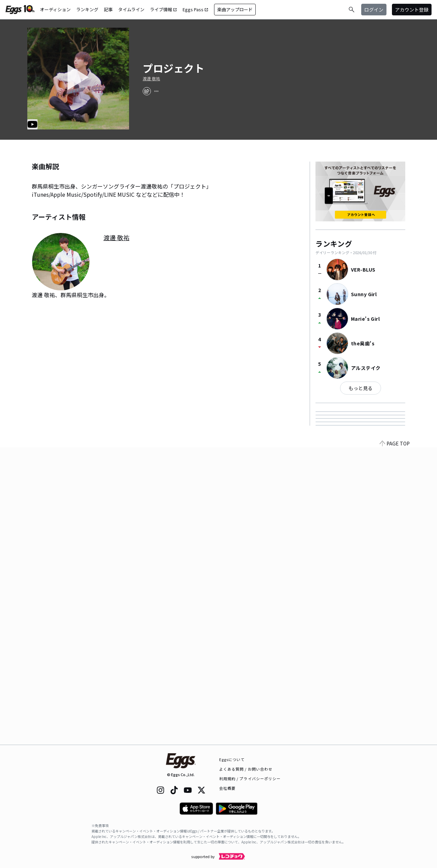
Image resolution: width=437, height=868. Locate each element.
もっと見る (361, 388)
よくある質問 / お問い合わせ (246, 769)
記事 (108, 9)
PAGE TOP (395, 741)
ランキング (87, 9)
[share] (147, 91)
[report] (156, 91)
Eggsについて (232, 759)
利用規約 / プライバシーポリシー (250, 779)
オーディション (55, 9)
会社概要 (227, 788)
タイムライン (131, 9)
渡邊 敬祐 (151, 79)
